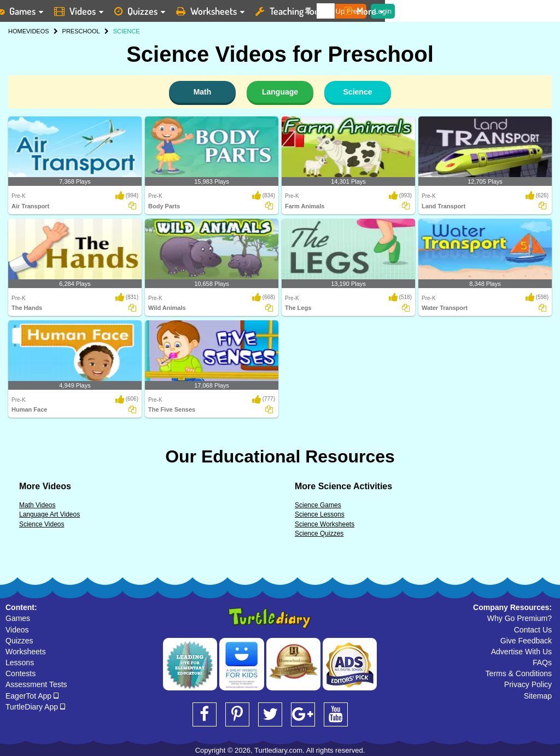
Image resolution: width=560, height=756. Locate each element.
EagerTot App (32, 696)
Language (280, 92)
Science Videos (42, 524)
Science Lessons (320, 514)
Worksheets (26, 652)
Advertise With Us (521, 652)
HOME (17, 31)
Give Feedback (526, 641)
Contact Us (533, 630)
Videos (17, 630)
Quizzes (19, 641)
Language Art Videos (49, 514)
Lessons (20, 663)
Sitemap (538, 696)
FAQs (542, 663)
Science (358, 92)
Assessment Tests (36, 684)
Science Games (318, 505)
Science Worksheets (325, 524)
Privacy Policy (528, 684)
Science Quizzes (319, 534)
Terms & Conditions (519, 673)
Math (203, 92)
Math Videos (37, 505)
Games (18, 618)
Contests (21, 673)
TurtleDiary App (35, 707)
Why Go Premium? (520, 618)
